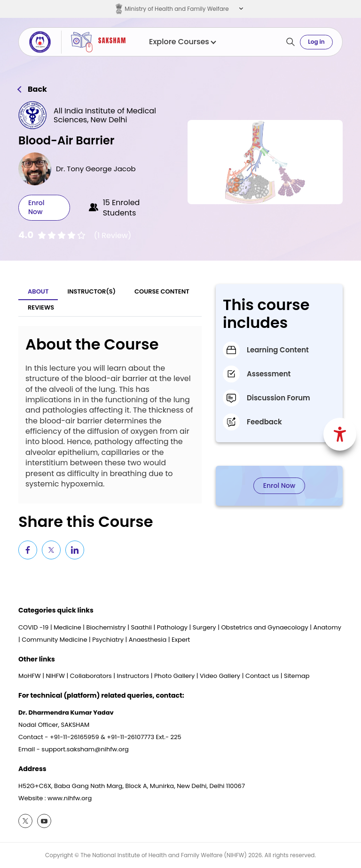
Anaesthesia (148, 640)
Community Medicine (54, 640)
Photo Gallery (174, 676)
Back (37, 89)
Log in (316, 42)
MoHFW (30, 676)
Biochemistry (106, 627)
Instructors (133, 676)
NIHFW (55, 676)
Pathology (172, 627)
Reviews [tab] (41, 307)
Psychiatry (108, 640)
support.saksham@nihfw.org (85, 749)
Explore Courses (182, 42)
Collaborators (91, 676)
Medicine (67, 627)
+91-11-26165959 (75, 737)
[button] (240, 9)
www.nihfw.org (70, 798)
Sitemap (297, 676)
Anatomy (327, 627)
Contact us (262, 676)
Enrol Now (36, 207)
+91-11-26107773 (130, 737)
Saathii (141, 627)
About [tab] (38, 291)
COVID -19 (33, 627)
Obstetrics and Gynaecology (264, 627)
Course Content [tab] (162, 291)
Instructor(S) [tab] (91, 291)
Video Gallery (220, 676)
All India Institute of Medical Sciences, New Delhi (105, 115)
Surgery (204, 627)
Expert (181, 640)
